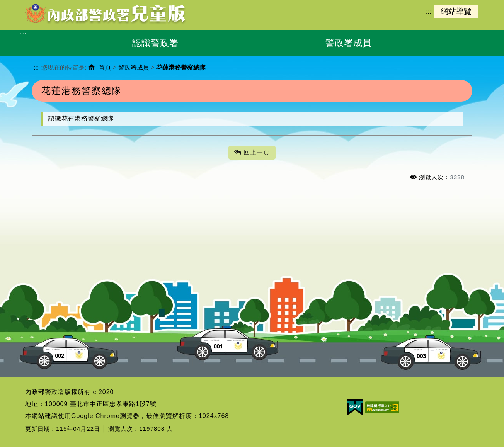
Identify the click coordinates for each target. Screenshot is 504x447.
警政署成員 (134, 67)
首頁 (105, 67)
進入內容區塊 (20, 4)
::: (428, 11)
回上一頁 (252, 153)
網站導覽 (456, 11)
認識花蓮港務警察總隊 (81, 118)
